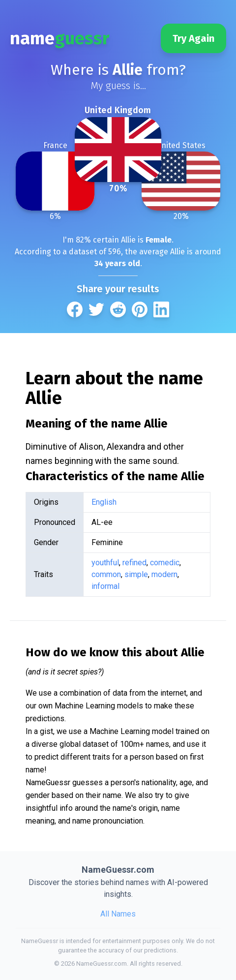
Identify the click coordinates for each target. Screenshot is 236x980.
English (104, 502)
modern (164, 574)
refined (134, 563)
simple (136, 574)
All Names (118, 914)
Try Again (193, 38)
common (106, 574)
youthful (105, 563)
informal (105, 586)
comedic (165, 563)
